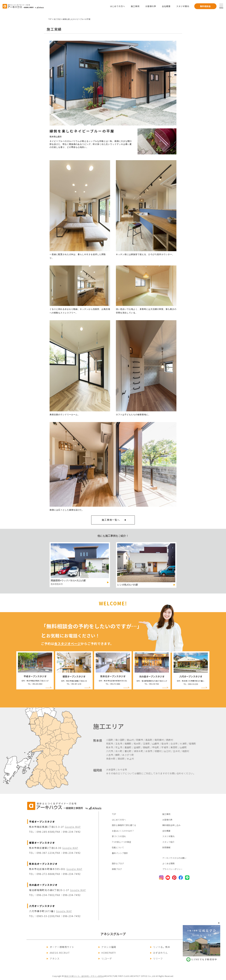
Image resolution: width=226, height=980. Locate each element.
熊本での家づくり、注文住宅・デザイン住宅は (84, 976)
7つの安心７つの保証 (121, 842)
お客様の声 (151, 6)
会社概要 (166, 6)
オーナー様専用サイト (60, 947)
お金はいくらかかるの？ (123, 831)
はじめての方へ (118, 6)
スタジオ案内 (183, 6)
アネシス (53, 958)
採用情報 (166, 847)
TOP (50, 19)
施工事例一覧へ (111, 520)
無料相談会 (205, 6)
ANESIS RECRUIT (58, 953)
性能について (118, 847)
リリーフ (157, 958)
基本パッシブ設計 (120, 853)
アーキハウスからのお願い (174, 858)
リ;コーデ (105, 958)
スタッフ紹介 (168, 842)
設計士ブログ (118, 863)
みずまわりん (159, 953)
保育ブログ (117, 869)
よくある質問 (168, 863)
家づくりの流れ (119, 836)
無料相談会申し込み (171, 825)
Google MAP (73, 827)
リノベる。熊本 (160, 947)
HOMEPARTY (107, 953)
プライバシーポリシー (172, 869)
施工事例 (135, 6)
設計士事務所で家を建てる (124, 825)
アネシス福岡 (107, 947)
